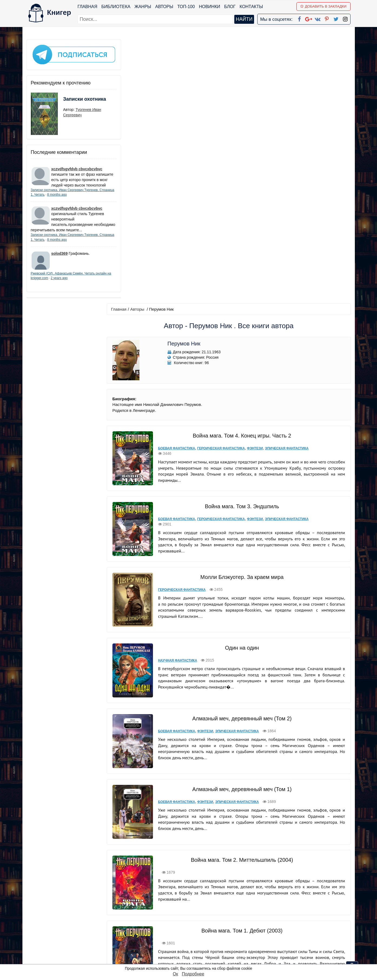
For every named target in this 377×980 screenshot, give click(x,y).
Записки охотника (74, 99)
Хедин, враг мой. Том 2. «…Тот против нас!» (241, 804)
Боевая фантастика (176, 184)
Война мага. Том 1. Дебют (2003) (241, 664)
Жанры (143, 7)
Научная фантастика (177, 394)
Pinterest (195, 939)
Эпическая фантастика (286, 184)
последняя (255, 873)
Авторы (164, 7)
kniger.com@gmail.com (298, 911)
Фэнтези (254, 184)
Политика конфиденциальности (295, 918)
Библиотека (116, 7)
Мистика (166, 817)
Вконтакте (197, 932)
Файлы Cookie (277, 925)
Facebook (195, 911)
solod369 (60, 261)
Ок (175, 974)
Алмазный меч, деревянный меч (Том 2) (241, 452)
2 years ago (76, 285)
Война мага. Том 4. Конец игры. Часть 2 (241, 171)
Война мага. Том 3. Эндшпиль (241, 242)
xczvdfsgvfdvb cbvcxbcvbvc (77, 165)
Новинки (210, 7)
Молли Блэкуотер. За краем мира (241, 312)
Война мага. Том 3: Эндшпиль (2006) (241, 734)
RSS (191, 960)
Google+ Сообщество (209, 925)
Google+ (196, 918)
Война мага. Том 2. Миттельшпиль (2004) (241, 593)
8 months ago (73, 196)
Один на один (241, 382)
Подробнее (193, 974)
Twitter (193, 946)
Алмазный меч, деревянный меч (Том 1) (241, 522)
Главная (88, 7)
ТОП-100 (186, 7)
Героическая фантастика (221, 184)
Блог (230, 7)
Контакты (251, 7)
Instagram (196, 953)
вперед (232, 873)
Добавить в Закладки (324, 6)
